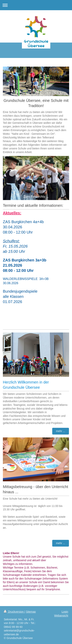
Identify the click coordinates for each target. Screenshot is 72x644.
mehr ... (61, 431)
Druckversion (14, 612)
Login (65, 612)
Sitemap (31, 612)
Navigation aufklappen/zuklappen (36, 5)
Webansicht (61, 616)
